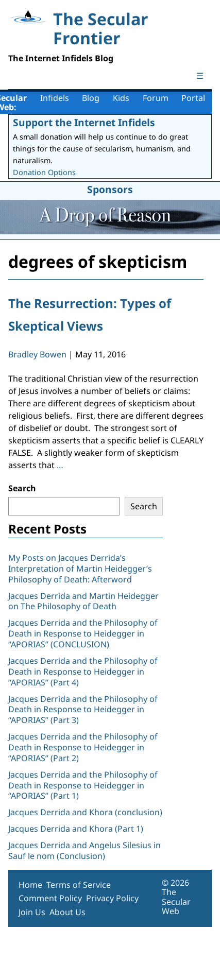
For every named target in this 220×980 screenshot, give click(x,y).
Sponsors (110, 189)
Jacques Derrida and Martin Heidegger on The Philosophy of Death (83, 601)
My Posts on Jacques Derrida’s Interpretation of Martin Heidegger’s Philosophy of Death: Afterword (80, 569)
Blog (91, 98)
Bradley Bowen (37, 354)
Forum (156, 98)
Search (22, 488)
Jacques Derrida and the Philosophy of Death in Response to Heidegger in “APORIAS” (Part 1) (83, 785)
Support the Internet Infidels (84, 122)
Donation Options (44, 172)
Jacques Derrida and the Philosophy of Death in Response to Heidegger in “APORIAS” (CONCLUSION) (83, 633)
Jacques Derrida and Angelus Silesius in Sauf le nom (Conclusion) (84, 850)
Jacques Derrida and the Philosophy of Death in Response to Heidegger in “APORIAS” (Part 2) (83, 747)
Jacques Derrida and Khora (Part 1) (76, 829)
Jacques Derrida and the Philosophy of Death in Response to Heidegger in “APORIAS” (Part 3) (83, 710)
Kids (121, 98)
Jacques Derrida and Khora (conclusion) (85, 812)
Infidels (55, 98)
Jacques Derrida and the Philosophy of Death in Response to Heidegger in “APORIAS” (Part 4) (83, 672)
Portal (193, 98)
